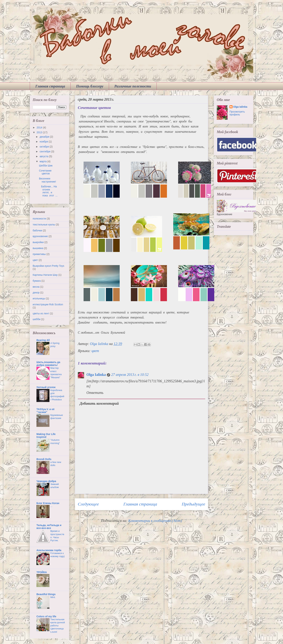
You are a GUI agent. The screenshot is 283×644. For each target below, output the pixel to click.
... (51, 506)
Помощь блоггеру (90, 86)
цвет (95, 351)
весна (36, 287)
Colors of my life (46, 616)
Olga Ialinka (96, 375)
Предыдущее (193, 504)
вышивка (38, 248)
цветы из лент (41, 313)
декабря (45, 137)
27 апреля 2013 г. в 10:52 (130, 375)
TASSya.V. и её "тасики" (45, 411)
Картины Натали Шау (45, 275)
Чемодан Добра (46, 481)
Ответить (95, 393)
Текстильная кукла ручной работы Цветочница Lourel (58, 626)
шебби (37, 319)
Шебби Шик (46, 166)
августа (44, 156)
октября (44, 147)
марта (43, 161)
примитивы (39, 254)
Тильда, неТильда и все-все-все (49, 527)
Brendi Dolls (44, 459)
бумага (37, 281)
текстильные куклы (44, 225)
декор (36, 293)
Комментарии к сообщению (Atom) (155, 521)
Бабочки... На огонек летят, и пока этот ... (48, 191)
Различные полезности (133, 86)
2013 (40, 132)
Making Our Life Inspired (46, 436)
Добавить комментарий (99, 403)
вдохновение (40, 236)
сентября (45, 151)
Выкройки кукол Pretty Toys (48, 266)
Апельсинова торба (49, 550)
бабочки (37, 230)
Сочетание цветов (45, 172)
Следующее (88, 504)
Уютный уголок (46, 387)
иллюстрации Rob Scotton (48, 304)
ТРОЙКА (42, 572)
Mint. (53, 597)
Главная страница (50, 86)
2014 (40, 128)
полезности (39, 219)
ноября (44, 142)
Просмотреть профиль (237, 113)
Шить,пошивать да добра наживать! (48, 364)
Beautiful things (46, 594)
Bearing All (43, 340)
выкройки (38, 242)
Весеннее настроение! (48, 180)
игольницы (39, 298)
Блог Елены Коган (48, 503)
